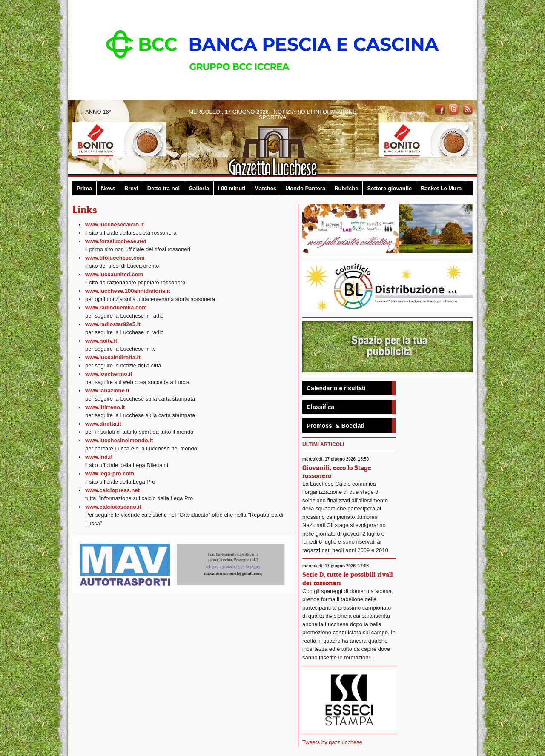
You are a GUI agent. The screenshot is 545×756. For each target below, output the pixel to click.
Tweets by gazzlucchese (332, 742)
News (108, 188)
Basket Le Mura (441, 188)
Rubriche (346, 188)
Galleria (199, 188)
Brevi (131, 188)
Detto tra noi (164, 188)
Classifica (320, 407)
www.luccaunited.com (114, 274)
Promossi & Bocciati (336, 426)
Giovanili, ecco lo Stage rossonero (337, 471)
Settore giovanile (389, 188)
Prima (84, 188)
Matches (265, 188)
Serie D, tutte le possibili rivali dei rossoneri (348, 578)
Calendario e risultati (336, 388)
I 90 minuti (232, 188)
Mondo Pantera (305, 188)
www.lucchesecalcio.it (115, 225)
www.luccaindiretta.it (113, 357)
